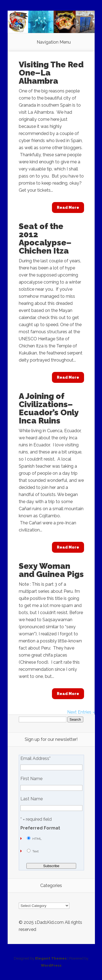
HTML (37, 839)
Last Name (32, 799)
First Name (31, 779)
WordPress (51, 965)
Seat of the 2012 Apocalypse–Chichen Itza (45, 238)
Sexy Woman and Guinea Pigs (51, 570)
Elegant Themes (51, 958)
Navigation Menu (54, 42)
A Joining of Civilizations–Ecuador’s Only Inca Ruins (49, 408)
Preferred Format (40, 828)
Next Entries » (81, 712)
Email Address (35, 759)
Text (35, 851)
